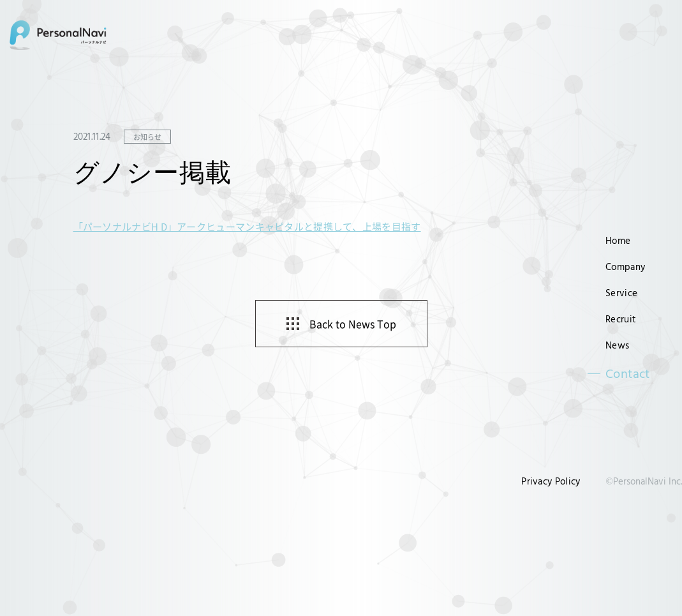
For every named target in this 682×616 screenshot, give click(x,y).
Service (621, 293)
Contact (628, 373)
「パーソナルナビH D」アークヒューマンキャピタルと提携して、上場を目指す (247, 226)
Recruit (621, 319)
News (617, 345)
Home (618, 240)
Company (625, 267)
